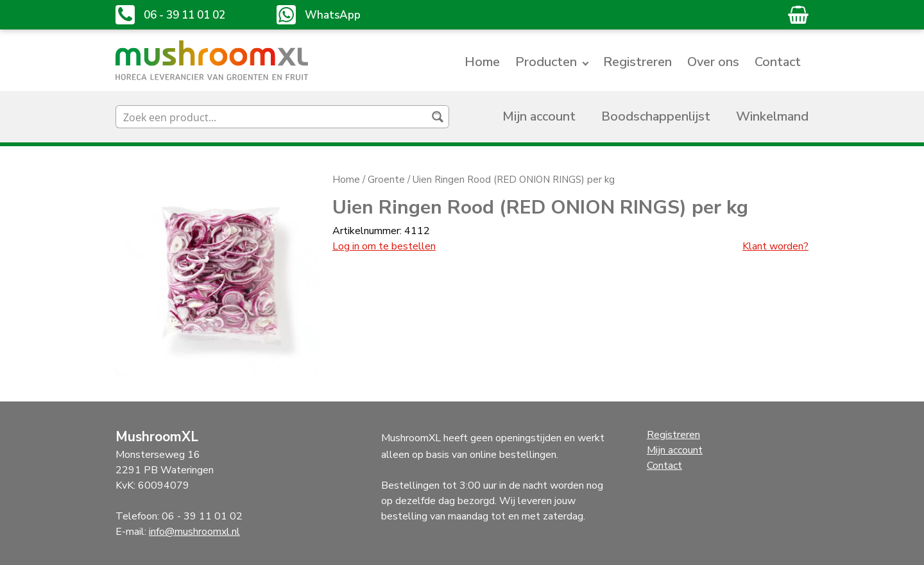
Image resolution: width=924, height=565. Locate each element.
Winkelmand (772, 116)
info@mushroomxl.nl (194, 532)
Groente (386, 180)
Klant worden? (775, 246)
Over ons (713, 62)
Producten (546, 62)
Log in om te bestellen (384, 246)
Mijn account (539, 116)
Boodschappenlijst (656, 116)
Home (482, 62)
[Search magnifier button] (438, 117)
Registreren (637, 62)
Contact (778, 62)
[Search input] (272, 117)
